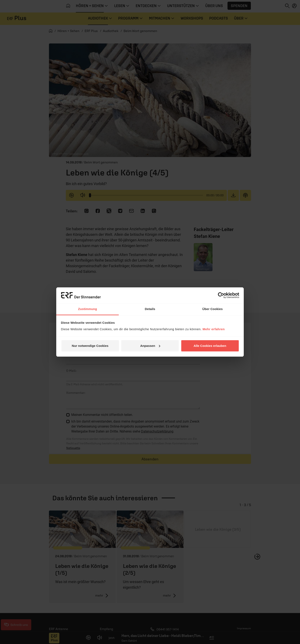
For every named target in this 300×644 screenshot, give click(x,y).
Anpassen (150, 346)
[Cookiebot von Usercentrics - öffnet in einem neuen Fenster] (221, 295)
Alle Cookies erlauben (210, 346)
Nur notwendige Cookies (90, 346)
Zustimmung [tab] (88, 309)
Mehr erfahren (214, 329)
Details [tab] (150, 309)
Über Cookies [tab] (212, 309)
